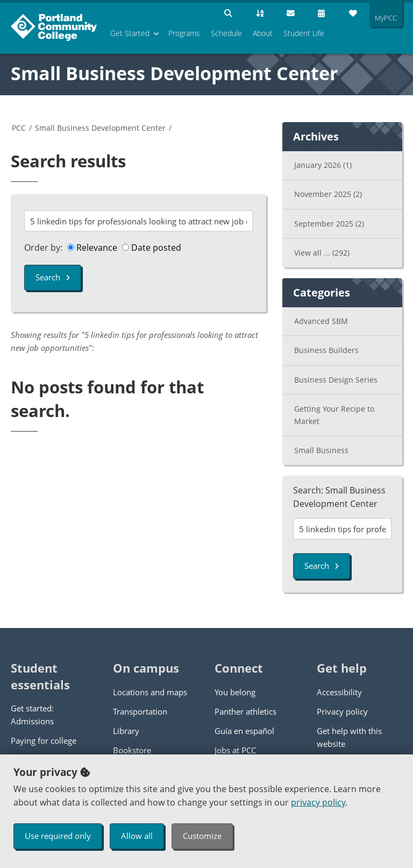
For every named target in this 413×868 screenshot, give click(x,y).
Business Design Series (336, 380)
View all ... (322, 253)
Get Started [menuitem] (130, 33)
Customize (202, 836)
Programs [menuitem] (184, 33)
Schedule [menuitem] (226, 33)
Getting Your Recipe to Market (334, 415)
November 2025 (328, 194)
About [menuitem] (263, 33)
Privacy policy (342, 711)
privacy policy (318, 802)
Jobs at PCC (235, 750)
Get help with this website (349, 737)
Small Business (321, 450)
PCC (19, 128)
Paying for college (44, 740)
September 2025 (329, 224)
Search (53, 277)
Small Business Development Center (174, 73)
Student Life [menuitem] (304, 33)
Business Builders (326, 350)
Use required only (58, 836)
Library (126, 731)
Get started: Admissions (32, 715)
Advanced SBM (321, 321)
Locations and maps (150, 692)
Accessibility (339, 692)
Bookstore (132, 750)
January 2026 (323, 165)
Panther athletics (245, 711)
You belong (235, 692)
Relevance (92, 248)
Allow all (137, 836)
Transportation (140, 711)
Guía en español (244, 731)
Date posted (152, 248)
